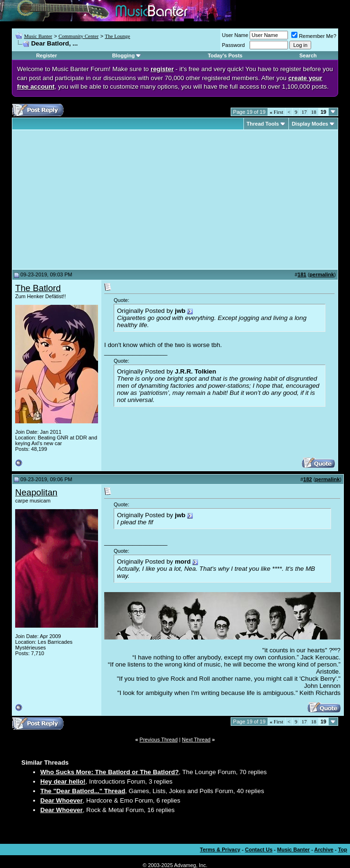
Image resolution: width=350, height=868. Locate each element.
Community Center (78, 36)
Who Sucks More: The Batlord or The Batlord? (110, 772)
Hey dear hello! (63, 781)
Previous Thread (159, 740)
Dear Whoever (62, 800)
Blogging (124, 55)
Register (46, 55)
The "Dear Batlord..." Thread (83, 791)
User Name (235, 35)
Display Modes (310, 124)
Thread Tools (263, 124)
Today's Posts (225, 55)
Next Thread (196, 740)
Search (308, 55)
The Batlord (38, 288)
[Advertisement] (95, 200)
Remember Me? (314, 36)
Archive (324, 850)
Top (343, 850)
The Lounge (117, 36)
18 (314, 112)
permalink (322, 274)
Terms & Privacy (220, 850)
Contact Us (259, 850)
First (277, 112)
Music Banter (38, 36)
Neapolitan (36, 492)
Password (233, 45)
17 (304, 112)
